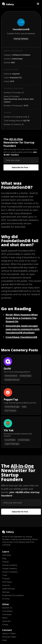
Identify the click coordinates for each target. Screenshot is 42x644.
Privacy (5, 625)
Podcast (6, 562)
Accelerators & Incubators (13, 595)
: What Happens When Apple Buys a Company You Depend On (22, 318)
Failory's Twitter (9, 633)
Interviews (7, 555)
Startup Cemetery (21, 39)
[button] (38, 4)
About (5, 618)
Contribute (7, 614)
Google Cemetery (10, 568)
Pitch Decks (7, 582)
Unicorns (6, 585)
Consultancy (7, 611)
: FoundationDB (21, 337)
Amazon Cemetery (10, 572)
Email (4, 640)
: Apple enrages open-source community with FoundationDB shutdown (23, 329)
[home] (8, 4)
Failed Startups (9, 589)
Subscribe (6, 621)
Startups (6, 592)
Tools (5, 575)
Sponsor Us (7, 608)
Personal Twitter (9, 637)
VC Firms (6, 599)
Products (6, 579)
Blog (4, 558)
